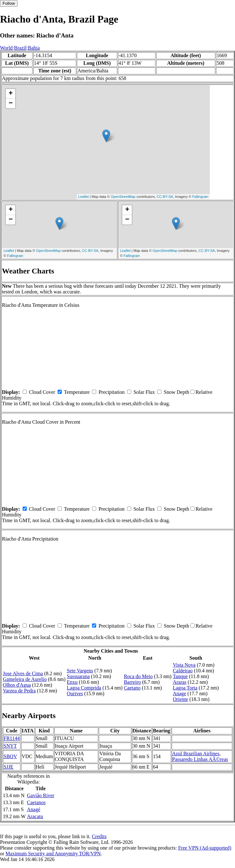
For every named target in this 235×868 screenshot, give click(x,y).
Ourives (75, 693)
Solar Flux (144, 392)
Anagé (34, 809)
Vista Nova (184, 665)
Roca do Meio (138, 676)
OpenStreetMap (123, 197)
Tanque (180, 676)
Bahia (34, 48)
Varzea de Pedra (19, 691)
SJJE (8, 767)
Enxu (72, 682)
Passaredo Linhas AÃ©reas (200, 759)
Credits (99, 836)
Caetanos (36, 802)
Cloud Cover (42, 392)
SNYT (10, 746)
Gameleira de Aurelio (25, 679)
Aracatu (35, 816)
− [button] (11, 104)
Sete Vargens (80, 671)
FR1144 (12, 738)
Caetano (132, 688)
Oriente (181, 699)
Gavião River (41, 795)
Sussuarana (78, 676)
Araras (180, 682)
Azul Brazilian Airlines (196, 754)
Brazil (20, 48)
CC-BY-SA (165, 197)
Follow (9, 3)
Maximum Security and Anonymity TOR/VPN (53, 854)
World (6, 48)
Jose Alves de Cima (23, 673)
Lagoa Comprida (84, 688)
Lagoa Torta (185, 688)
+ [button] (11, 94)
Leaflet (84, 197)
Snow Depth (176, 392)
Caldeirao (183, 671)
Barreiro (132, 682)
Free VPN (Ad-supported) (205, 848)
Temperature (77, 392)
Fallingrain (200, 197)
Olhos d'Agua (17, 685)
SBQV (10, 756)
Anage (180, 693)
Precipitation (111, 392)
